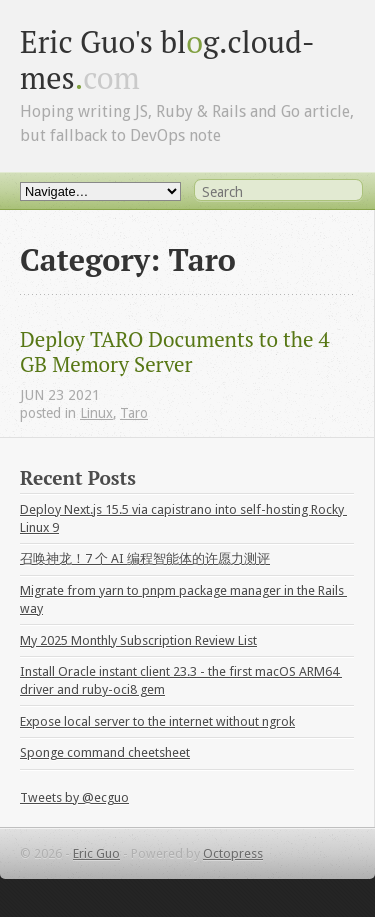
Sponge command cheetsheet (105, 752)
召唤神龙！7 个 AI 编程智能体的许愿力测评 (145, 558)
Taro (134, 413)
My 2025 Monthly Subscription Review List (138, 640)
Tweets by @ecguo (74, 797)
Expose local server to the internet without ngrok (157, 721)
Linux (96, 413)
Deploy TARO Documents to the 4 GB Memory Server (177, 352)
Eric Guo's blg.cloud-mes (167, 59)
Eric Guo (96, 853)
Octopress (233, 853)
